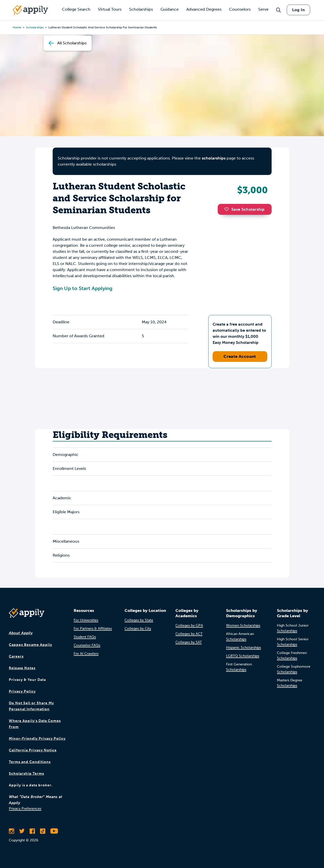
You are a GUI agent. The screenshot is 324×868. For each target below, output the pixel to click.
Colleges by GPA (189, 625)
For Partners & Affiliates (93, 628)
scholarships (214, 158)
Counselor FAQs (87, 645)
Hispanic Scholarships (244, 648)
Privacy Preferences (25, 809)
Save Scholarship (245, 209)
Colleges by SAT (189, 642)
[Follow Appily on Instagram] (12, 831)
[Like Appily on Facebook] (32, 831)
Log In (298, 10)
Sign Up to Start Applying (83, 288)
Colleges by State (139, 620)
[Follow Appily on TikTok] (43, 831)
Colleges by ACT (189, 634)
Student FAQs (85, 637)
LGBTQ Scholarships (243, 656)
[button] (228, 209)
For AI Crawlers (86, 654)
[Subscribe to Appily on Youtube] (54, 831)
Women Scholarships (243, 625)
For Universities (86, 620)
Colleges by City (138, 628)
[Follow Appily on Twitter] (22, 831)
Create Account (240, 356)
